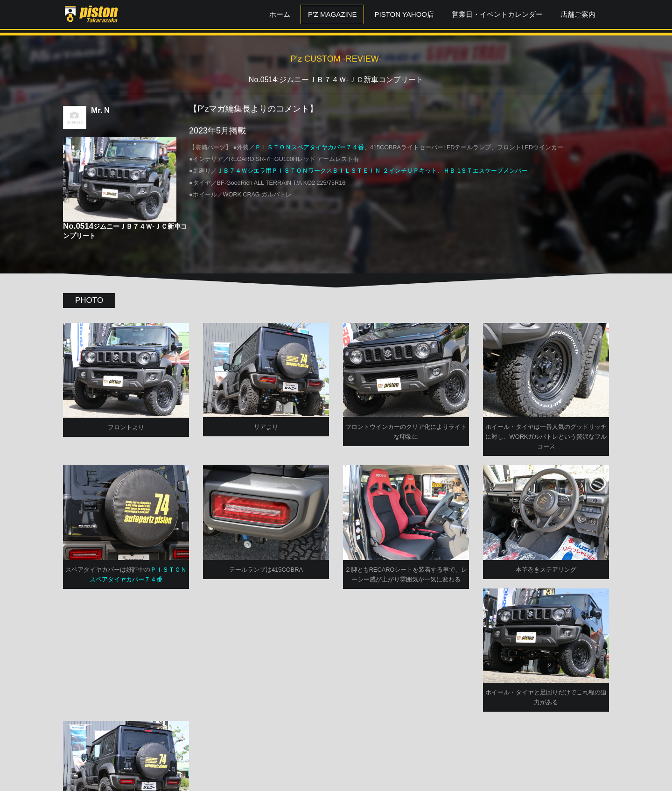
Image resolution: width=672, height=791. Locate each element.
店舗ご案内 (578, 14)
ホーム (280, 14)
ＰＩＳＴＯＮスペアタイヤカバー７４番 (309, 147)
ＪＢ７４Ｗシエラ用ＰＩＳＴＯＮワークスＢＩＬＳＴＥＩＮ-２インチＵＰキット (327, 171)
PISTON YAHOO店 (404, 14)
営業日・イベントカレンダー (497, 14)
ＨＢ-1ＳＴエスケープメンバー (485, 171)
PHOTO (89, 300)
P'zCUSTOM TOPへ (336, 759)
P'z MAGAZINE (332, 14)
